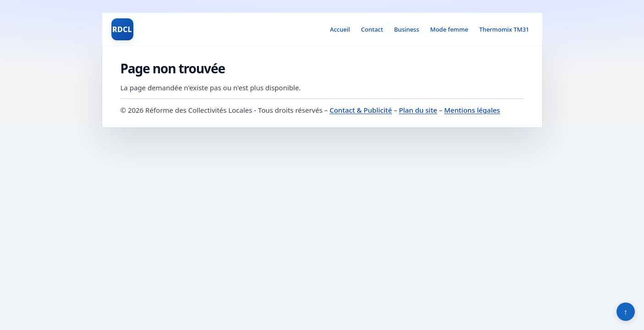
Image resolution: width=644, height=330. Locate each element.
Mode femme (449, 29)
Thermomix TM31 (504, 29)
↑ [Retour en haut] (626, 312)
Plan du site (418, 110)
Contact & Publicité (361, 110)
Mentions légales (472, 110)
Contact (372, 29)
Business (407, 29)
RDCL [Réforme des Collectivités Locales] (122, 29)
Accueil (340, 29)
